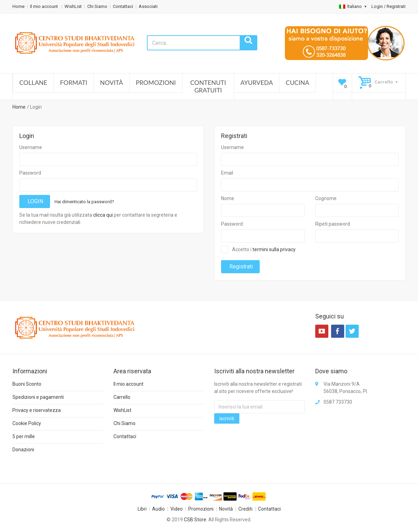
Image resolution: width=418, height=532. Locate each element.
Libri (142, 509)
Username (31, 147)
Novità (112, 82)
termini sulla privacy (274, 249)
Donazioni (23, 450)
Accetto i (264, 249)
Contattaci (123, 6)
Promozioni (156, 82)
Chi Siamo (97, 6)
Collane (33, 82)
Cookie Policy (27, 423)
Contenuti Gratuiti (208, 86)
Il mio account (44, 6)
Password (30, 173)
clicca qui (103, 215)
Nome (228, 198)
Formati (74, 82)
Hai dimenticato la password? (84, 202)
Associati (148, 6)
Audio (158, 509)
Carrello (122, 397)
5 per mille (24, 436)
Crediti (245, 509)
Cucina (297, 82)
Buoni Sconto (27, 384)
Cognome (326, 198)
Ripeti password (333, 224)
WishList (73, 6)
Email (227, 173)
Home (18, 6)
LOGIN (35, 201)
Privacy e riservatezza (37, 410)
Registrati (240, 267)
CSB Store (195, 520)
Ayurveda (257, 82)
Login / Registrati (389, 6)
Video (177, 509)
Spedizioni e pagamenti (38, 397)
